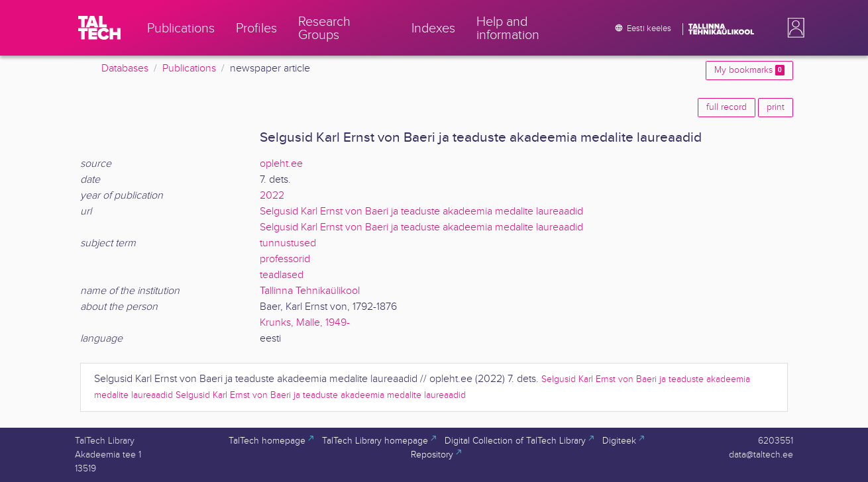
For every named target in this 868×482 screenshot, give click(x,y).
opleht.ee (281, 164)
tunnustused (288, 243)
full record (727, 107)
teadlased (282, 275)
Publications (189, 69)
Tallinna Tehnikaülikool (310, 291)
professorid (285, 259)
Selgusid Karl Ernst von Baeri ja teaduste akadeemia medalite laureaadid (421, 212)
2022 (272, 196)
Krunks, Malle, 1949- (305, 323)
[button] (793, 28)
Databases (125, 69)
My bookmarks (749, 70)
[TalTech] (99, 28)
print (776, 107)
